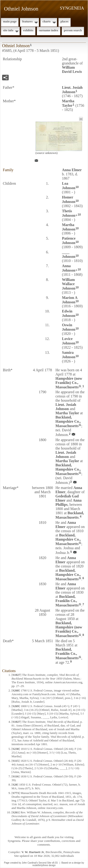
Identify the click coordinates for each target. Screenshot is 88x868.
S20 (15, 785)
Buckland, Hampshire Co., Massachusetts (68, 422)
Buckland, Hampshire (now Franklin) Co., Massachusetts (69, 629)
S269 (16, 706)
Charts (47, 21)
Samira (69, 355)
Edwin (69, 313)
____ (69, 254)
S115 (15, 761)
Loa (69, 186)
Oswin (69, 327)
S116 (15, 776)
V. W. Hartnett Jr (33, 852)
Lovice (69, 341)
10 (77, 187)
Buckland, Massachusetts (70, 515)
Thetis (69, 213)
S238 (16, 749)
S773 (16, 793)
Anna (72, 170)
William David (72, 69)
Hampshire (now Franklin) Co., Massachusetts (69, 383)
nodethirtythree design (44, 865)
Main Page (10, 21)
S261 (16, 812)
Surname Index (49, 30)
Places (65, 21)
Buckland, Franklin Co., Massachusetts (67, 601)
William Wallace (69, 284)
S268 (16, 690)
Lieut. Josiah (72, 90)
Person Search (73, 30)
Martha (68, 103)
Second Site (45, 863)
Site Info (8, 30)
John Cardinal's (30, 863)
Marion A (70, 300)
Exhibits (28, 30)
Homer (69, 199)
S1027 (16, 675)
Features (27, 21)
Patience (69, 241)
